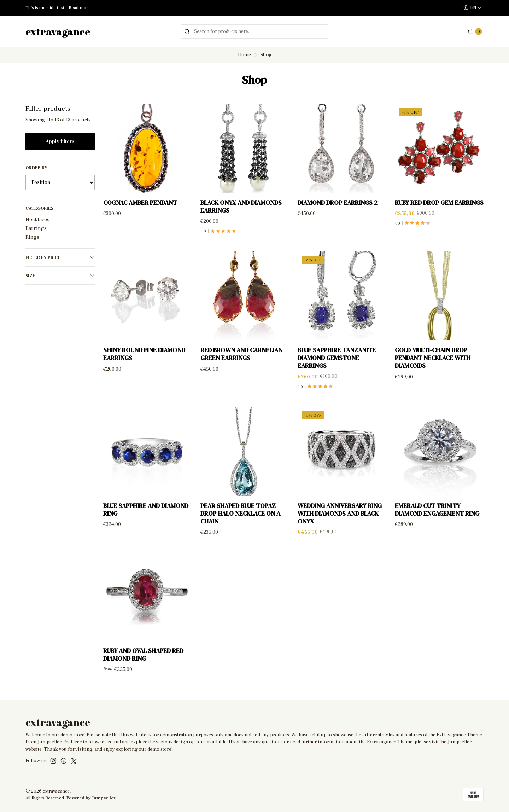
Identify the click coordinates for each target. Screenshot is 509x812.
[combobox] (255, 31)
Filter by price (60, 258)
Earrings (36, 228)
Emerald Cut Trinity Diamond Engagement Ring (437, 517)
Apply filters (60, 141)
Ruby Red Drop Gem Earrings (439, 203)
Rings (32, 237)
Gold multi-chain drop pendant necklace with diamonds (433, 365)
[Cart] (475, 31)
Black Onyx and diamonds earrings (241, 207)
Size (60, 276)
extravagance (58, 31)
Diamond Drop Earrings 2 (338, 203)
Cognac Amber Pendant (140, 203)
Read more (80, 8)
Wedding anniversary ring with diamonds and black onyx (340, 521)
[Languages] (473, 8)
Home (244, 55)
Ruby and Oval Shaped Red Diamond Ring (143, 661)
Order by (36, 168)
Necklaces (37, 219)
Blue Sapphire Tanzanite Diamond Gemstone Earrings (337, 365)
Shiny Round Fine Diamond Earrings (144, 361)
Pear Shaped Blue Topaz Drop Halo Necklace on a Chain (240, 521)
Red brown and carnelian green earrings (241, 361)
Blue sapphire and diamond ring (146, 517)
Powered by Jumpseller (91, 798)
